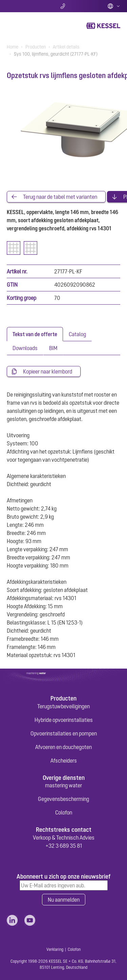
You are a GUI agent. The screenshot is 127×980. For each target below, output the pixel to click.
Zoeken (26, 6)
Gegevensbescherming (63, 799)
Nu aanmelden (64, 900)
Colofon (64, 812)
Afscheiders (64, 761)
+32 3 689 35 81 (64, 846)
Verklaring (55, 949)
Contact (63, 6)
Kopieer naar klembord (48, 371)
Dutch (114, 6)
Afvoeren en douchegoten (63, 747)
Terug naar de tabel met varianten (60, 197)
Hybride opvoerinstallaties (64, 720)
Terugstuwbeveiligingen (63, 706)
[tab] (35, 334)
